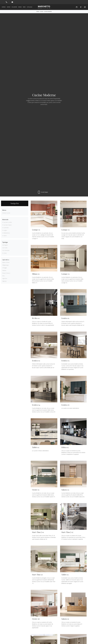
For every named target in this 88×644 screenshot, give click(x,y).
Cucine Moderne (48, 11)
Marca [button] (4, 210)
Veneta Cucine (6, 213)
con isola (5, 248)
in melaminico (6, 233)
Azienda (4, 7)
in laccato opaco (7, 225)
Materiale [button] (5, 220)
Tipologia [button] (5, 242)
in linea (4, 253)
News (24, 7)
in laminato (5, 228)
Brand (20, 7)
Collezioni (14, 7)
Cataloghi (30, 7)
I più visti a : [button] (6, 260)
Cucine (42, 11)
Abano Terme (6, 262)
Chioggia (5, 268)
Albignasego (5, 265)
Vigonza (4, 281)
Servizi (9, 7)
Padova (4, 270)
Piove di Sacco (6, 273)
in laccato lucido (7, 222)
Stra (3, 276)
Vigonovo (5, 278)
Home (38, 11)
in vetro (4, 236)
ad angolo (5, 245)
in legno (5, 230)
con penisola (6, 250)
